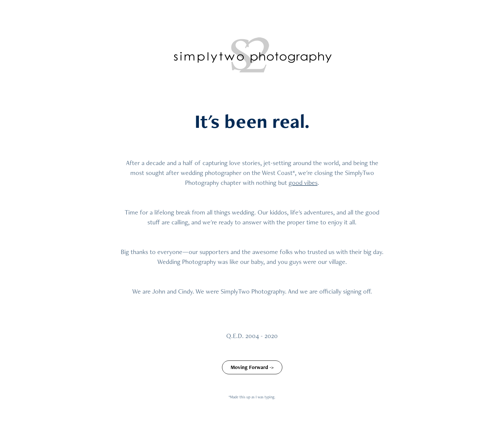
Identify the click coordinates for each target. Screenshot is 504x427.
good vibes (303, 183)
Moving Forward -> (252, 367)
